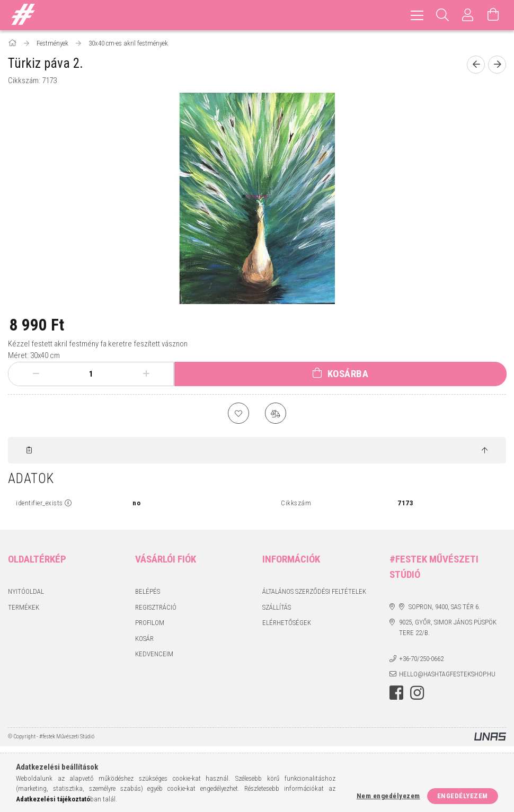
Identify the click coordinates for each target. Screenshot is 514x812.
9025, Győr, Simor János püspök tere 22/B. (448, 627)
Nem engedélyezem (388, 796)
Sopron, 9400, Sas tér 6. (444, 607)
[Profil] (468, 15)
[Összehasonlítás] (276, 413)
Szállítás (277, 607)
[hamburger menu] (417, 15)
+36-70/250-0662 (421, 659)
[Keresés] (442, 15)
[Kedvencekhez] (238, 413)
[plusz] (146, 374)
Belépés (148, 591)
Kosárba (348, 374)
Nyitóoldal (26, 591)
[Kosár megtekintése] (493, 15)
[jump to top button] (485, 451)
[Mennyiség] (91, 374)
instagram (417, 693)
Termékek (24, 607)
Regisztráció (156, 607)
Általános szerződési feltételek (314, 591)
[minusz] (36, 374)
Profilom (150, 623)
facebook (396, 693)
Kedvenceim (154, 654)
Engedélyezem (463, 796)
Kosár (144, 639)
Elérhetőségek (287, 623)
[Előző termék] (476, 65)
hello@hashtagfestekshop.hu (447, 674)
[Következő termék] (497, 65)
